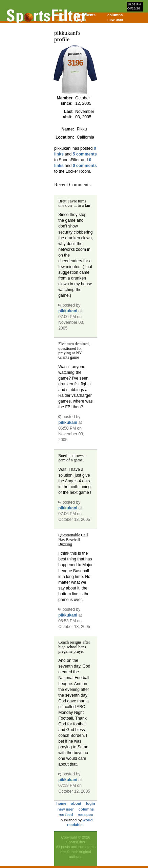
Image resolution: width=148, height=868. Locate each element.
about (76, 803)
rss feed (66, 815)
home (61, 803)
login (81, 20)
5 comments (85, 154)
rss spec (85, 815)
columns (115, 15)
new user (115, 20)
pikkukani (68, 311)
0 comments (85, 166)
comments (86, 15)
